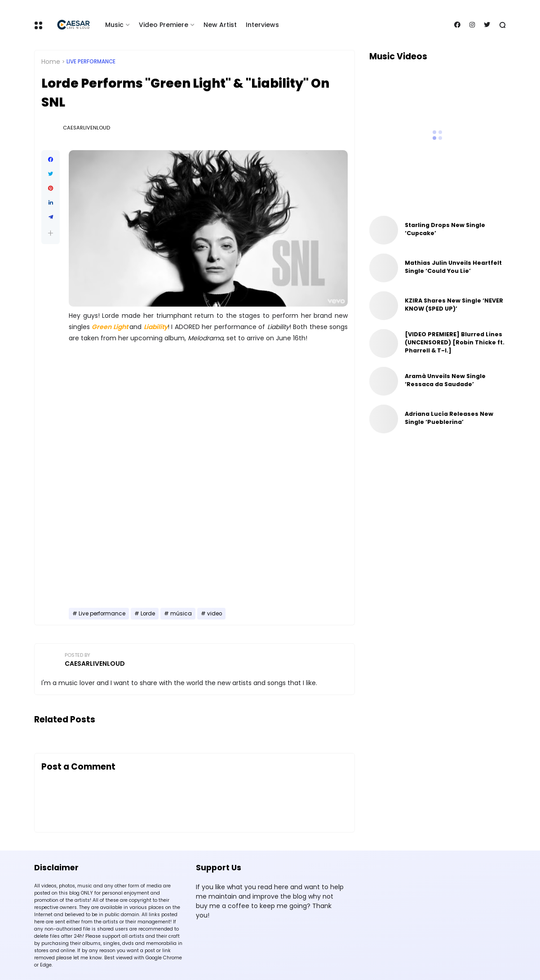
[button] (51, 233)
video (215, 614)
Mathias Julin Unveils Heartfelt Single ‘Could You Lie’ (453, 267)
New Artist (220, 25)
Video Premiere (164, 25)
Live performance (91, 62)
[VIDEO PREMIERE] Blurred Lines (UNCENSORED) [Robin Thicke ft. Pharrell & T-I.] (455, 342)
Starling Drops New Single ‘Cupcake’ (445, 229)
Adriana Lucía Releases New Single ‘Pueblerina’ (449, 418)
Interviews (262, 25)
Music (114, 25)
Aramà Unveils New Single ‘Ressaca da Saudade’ (445, 380)
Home (51, 62)
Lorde (148, 614)
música (181, 614)
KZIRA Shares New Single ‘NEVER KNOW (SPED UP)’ (454, 305)
